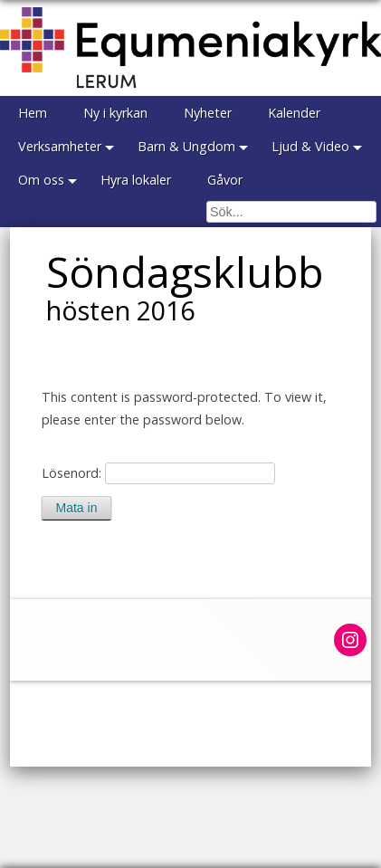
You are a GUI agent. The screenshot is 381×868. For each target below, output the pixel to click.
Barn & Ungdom (186, 146)
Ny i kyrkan (115, 113)
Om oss (41, 180)
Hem (33, 113)
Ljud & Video (310, 146)
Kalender (294, 113)
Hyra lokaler (136, 180)
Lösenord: (158, 473)
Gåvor (225, 180)
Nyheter (208, 113)
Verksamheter (60, 146)
